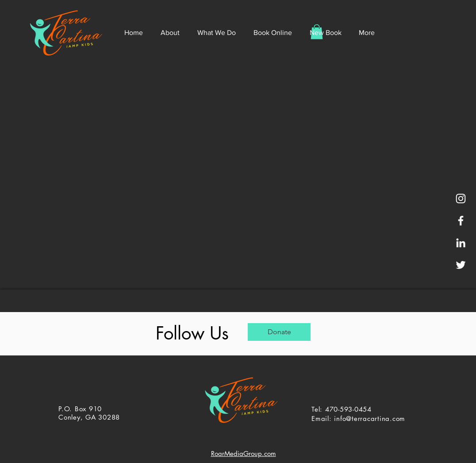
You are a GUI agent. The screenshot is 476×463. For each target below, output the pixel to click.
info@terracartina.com (370, 419)
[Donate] (279, 332)
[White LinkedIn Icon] (461, 243)
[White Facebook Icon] (461, 221)
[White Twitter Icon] (461, 265)
